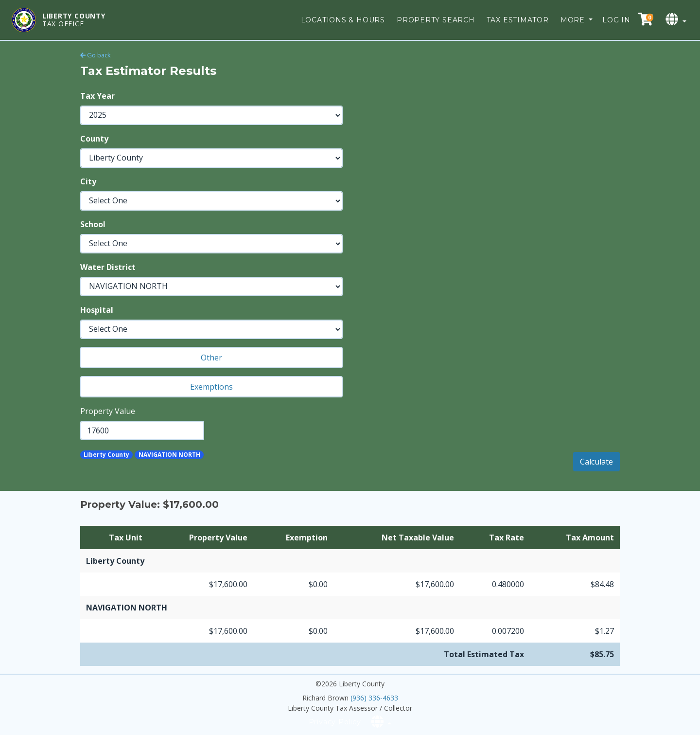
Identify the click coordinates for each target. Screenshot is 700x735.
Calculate (596, 462)
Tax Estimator (518, 20)
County (94, 139)
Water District (108, 267)
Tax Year (97, 96)
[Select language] (677, 20)
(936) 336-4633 (374, 698)
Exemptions (211, 387)
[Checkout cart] (646, 20)
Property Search (436, 20)
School (93, 224)
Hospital (97, 310)
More (574, 20)
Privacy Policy (335, 722)
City (88, 181)
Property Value (108, 411)
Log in (616, 20)
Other (211, 358)
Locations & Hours (343, 20)
